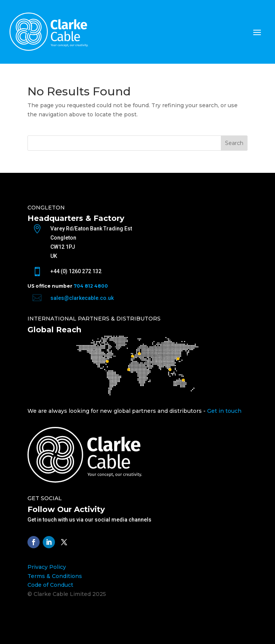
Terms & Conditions (55, 576)
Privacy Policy (47, 567)
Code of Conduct (50, 585)
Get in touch (224, 411)
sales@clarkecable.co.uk (82, 298)
